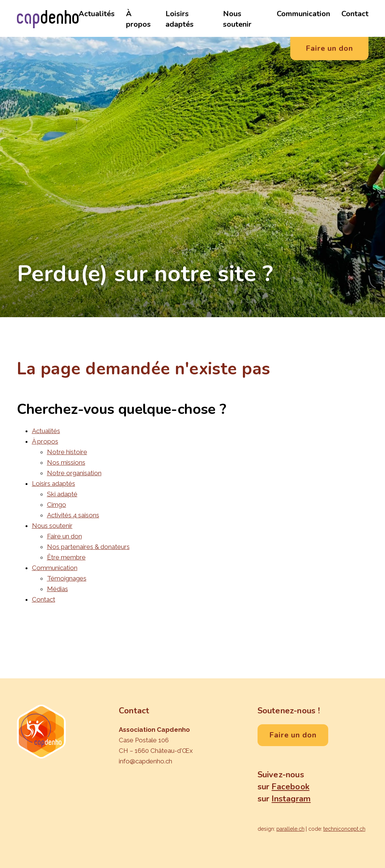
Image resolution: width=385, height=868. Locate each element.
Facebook (290, 787)
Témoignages (67, 578)
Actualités (97, 14)
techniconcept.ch (344, 829)
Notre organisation (74, 473)
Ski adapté (62, 494)
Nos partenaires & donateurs (88, 547)
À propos (138, 19)
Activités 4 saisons (73, 515)
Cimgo (57, 505)
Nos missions (66, 462)
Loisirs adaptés (180, 19)
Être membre (66, 557)
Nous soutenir (237, 19)
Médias (58, 589)
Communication (303, 14)
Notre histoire (67, 452)
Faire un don (64, 536)
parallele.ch (290, 829)
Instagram (291, 799)
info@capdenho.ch (146, 761)
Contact (355, 14)
